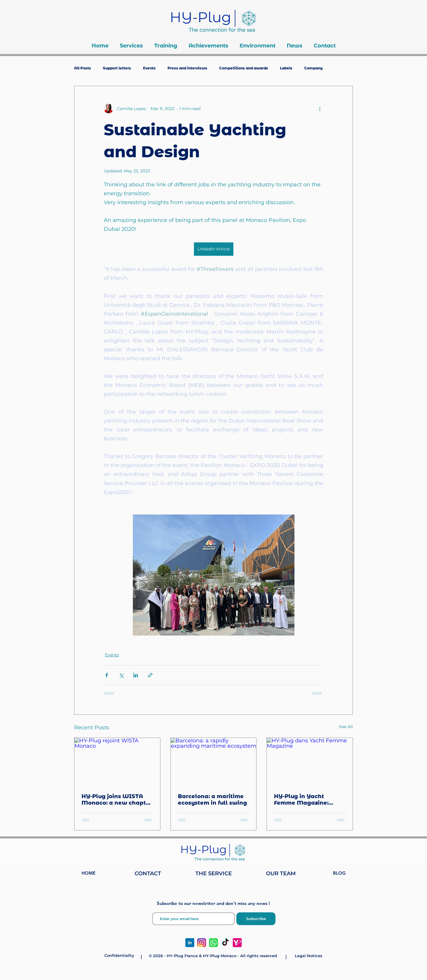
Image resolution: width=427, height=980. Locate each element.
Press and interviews (187, 68)
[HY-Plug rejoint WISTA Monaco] (117, 762)
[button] (131, 46)
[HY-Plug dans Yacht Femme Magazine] (310, 762)
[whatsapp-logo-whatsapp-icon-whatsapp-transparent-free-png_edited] (213, 943)
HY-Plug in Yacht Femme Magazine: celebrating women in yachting (306, 800)
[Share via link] (150, 675)
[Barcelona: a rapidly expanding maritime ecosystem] (214, 762)
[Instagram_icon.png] (202, 943)
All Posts (83, 68)
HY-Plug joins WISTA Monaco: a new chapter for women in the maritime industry (117, 800)
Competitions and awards (244, 68)
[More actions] (320, 109)
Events (149, 68)
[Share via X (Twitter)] (121, 675)
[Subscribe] (256, 919)
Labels (286, 68)
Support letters (117, 68)
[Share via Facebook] (107, 675)
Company (313, 68)
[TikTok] (225, 943)
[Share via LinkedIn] (136, 675)
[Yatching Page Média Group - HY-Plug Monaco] (237, 943)
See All (346, 727)
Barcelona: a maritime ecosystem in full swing (212, 800)
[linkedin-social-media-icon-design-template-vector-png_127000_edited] (190, 943)
